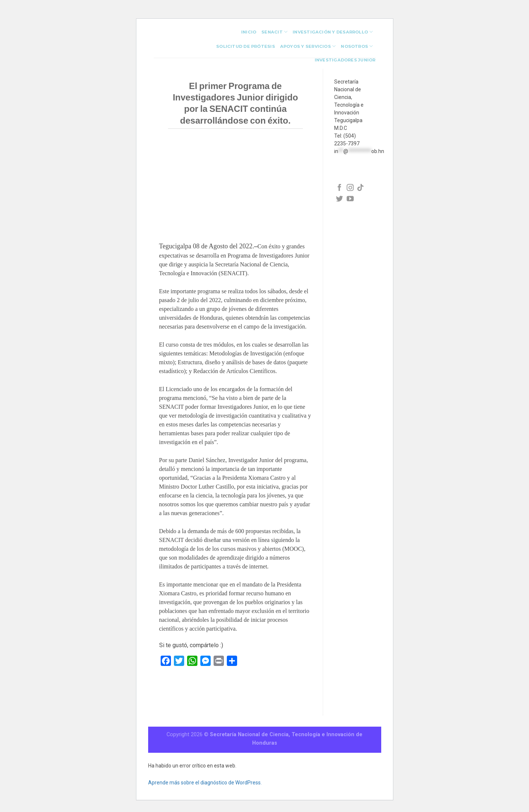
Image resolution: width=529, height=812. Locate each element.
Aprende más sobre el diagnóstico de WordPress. (205, 783)
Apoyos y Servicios (308, 46)
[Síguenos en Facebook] (339, 188)
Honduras (265, 743)
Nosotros (357, 46)
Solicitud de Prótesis (246, 46)
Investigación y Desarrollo (333, 32)
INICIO (249, 32)
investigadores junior (345, 60)
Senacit (274, 32)
